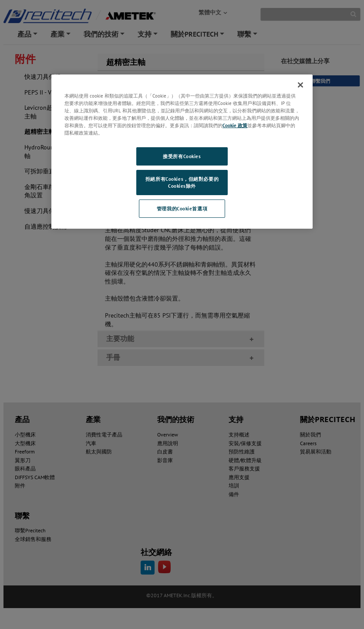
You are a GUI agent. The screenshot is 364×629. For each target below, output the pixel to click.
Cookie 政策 (235, 125)
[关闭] (300, 85)
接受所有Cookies (182, 156)
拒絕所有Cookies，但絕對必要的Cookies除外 (182, 182)
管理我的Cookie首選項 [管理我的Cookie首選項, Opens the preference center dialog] (182, 208)
